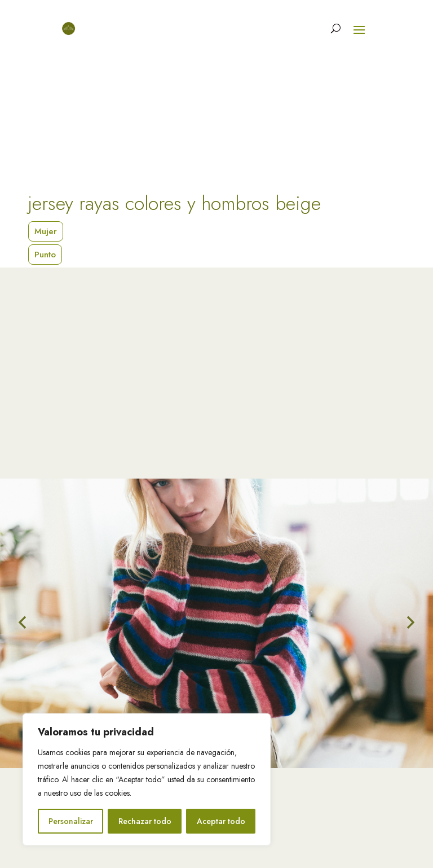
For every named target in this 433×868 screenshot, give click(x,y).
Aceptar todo (221, 821)
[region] (147, 779)
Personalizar (71, 821)
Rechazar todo (145, 821)
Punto (45, 255)
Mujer (46, 231)
